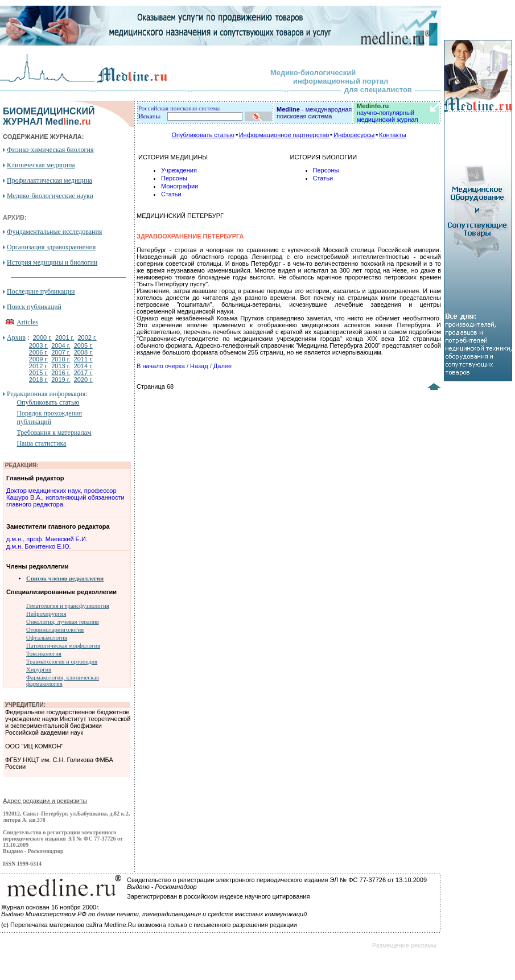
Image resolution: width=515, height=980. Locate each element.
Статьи (171, 194)
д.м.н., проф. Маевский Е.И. (47, 539)
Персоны (174, 178)
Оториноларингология (55, 630)
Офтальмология (47, 638)
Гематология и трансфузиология (68, 606)
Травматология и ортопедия (62, 662)
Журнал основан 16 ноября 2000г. (50, 907)
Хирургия (39, 670)
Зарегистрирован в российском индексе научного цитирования (218, 896)
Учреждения (179, 170)
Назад (199, 366)
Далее (223, 366)
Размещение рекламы (404, 945)
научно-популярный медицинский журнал (388, 113)
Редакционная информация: (47, 394)
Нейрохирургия (46, 614)
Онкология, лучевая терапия (63, 622)
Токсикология (44, 654)
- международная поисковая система (314, 113)
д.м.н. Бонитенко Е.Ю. (39, 546)
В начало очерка (161, 366)
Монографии (180, 186)
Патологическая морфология (63, 646)
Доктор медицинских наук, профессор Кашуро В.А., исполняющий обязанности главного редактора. (65, 497)
